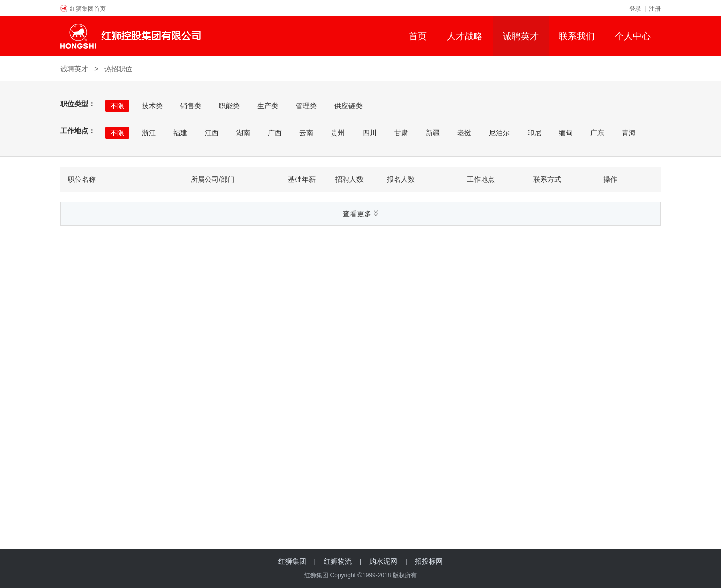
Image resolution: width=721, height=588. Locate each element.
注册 (655, 9)
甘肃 (401, 133)
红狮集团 (292, 561)
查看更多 (360, 214)
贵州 (338, 133)
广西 (275, 133)
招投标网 (429, 561)
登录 (635, 9)
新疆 (433, 133)
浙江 (149, 133)
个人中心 (633, 36)
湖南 (243, 133)
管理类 (306, 106)
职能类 (229, 106)
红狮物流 (338, 561)
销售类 (191, 106)
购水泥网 (383, 561)
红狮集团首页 (88, 9)
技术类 (152, 106)
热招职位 (118, 69)
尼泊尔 (499, 133)
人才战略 (465, 36)
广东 (597, 133)
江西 (212, 133)
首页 (418, 36)
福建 (180, 133)
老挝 (464, 133)
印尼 (534, 133)
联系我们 (577, 36)
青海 (629, 133)
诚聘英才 (521, 36)
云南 (306, 133)
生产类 (268, 106)
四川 (370, 133)
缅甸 (566, 133)
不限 (117, 106)
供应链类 (348, 106)
